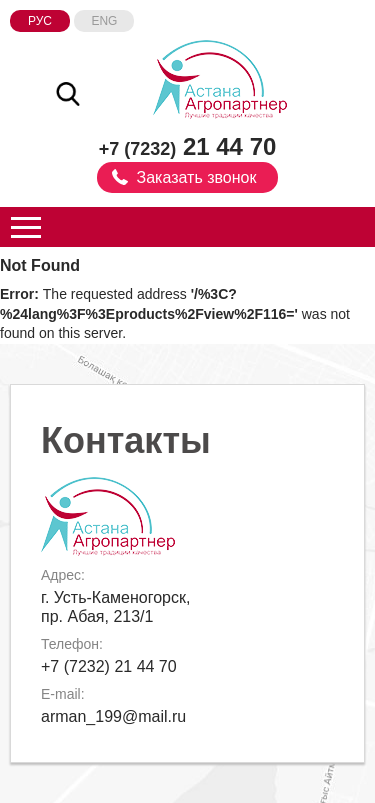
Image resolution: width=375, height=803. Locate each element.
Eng (104, 21)
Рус (40, 21)
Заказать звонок (197, 177)
